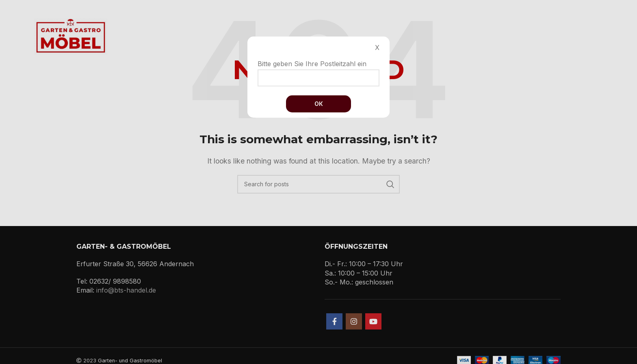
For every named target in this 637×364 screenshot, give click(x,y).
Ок (319, 104)
